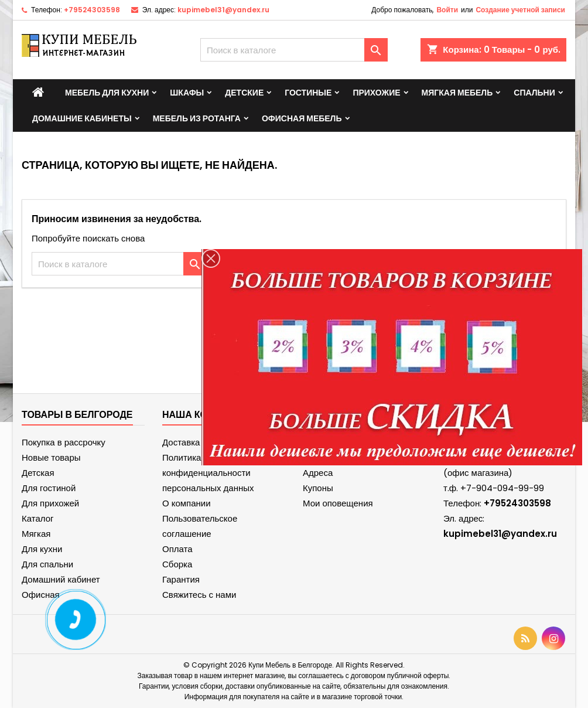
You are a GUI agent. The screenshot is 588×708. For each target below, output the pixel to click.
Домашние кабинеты (82, 118)
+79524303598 (92, 10)
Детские (244, 93)
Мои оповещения (338, 503)
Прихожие (376, 93)
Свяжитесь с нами (199, 595)
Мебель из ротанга (197, 118)
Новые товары (51, 457)
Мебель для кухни (107, 93)
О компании (187, 503)
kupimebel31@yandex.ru (223, 10)
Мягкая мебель (457, 93)
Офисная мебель (302, 118)
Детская (38, 473)
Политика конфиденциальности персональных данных (208, 473)
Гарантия (181, 579)
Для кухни (42, 549)
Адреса (318, 473)
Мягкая (36, 534)
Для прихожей (50, 503)
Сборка (177, 564)
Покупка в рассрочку (64, 442)
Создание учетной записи (520, 10)
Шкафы (187, 93)
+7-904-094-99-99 (502, 488)
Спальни (534, 93)
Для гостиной (49, 488)
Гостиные (308, 93)
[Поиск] (294, 50)
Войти (447, 10)
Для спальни (47, 564)
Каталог (38, 518)
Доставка (181, 442)
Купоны (318, 488)
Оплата (177, 549)
